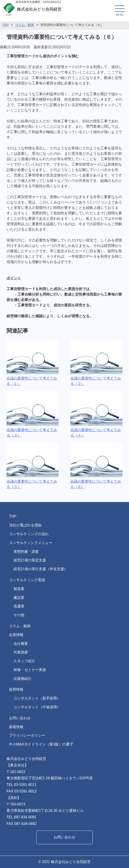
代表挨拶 (21, 652)
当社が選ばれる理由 (25, 525)
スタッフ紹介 (24, 661)
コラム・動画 (20, 626)
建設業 (19, 598)
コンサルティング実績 (27, 580)
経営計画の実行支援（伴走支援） (41, 569)
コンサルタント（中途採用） (37, 707)
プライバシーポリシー (27, 735)
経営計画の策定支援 (30, 560)
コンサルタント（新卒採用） (37, 698)
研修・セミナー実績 (30, 670)
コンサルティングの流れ (29, 534)
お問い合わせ (20, 718)
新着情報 (16, 727)
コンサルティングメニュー (31, 543)
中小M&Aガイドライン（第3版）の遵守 (41, 744)
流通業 (19, 606)
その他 (19, 615)
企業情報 (16, 635)
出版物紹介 (23, 679)
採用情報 (16, 689)
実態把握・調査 (26, 552)
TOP (13, 516)
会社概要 (21, 644)
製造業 (19, 589)
